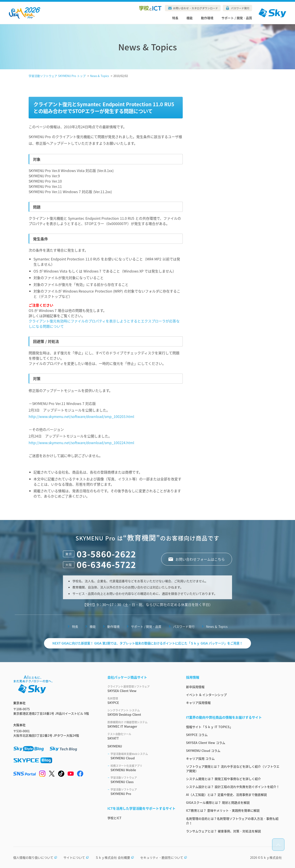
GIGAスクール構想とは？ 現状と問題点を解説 (218, 802)
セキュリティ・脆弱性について (164, 857)
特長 (175, 18)
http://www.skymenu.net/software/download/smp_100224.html (81, 443)
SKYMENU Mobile (143, 768)
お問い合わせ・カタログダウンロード (195, 8)
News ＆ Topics (217, 626)
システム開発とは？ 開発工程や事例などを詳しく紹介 (223, 779)
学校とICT (114, 818)
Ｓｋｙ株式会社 (271, 857)
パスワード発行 (240, 8)
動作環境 (207, 18)
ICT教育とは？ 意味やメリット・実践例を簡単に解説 (223, 810)
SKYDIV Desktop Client (141, 712)
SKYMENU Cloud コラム (203, 751)
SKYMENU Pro (143, 792)
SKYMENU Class (143, 780)
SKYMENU (115, 746)
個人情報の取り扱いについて (35, 857)
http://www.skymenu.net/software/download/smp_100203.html (81, 416)
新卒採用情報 (195, 687)
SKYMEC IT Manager (141, 724)
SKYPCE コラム (197, 735)
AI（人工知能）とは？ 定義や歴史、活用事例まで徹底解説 (226, 795)
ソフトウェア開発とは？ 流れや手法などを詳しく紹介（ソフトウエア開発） (233, 769)
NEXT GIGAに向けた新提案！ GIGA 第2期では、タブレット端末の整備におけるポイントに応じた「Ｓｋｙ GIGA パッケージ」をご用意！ (148, 643)
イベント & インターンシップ (206, 695)
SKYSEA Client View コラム (206, 743)
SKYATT (141, 736)
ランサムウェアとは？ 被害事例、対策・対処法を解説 (223, 831)
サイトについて (76, 857)
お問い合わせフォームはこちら (200, 559)
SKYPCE (141, 701)
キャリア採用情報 (198, 703)
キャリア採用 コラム (200, 758)
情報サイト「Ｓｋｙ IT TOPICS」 (209, 727)
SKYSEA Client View (141, 689)
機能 (190, 18)
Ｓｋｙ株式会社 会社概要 (115, 857)
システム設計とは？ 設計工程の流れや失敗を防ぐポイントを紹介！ (233, 787)
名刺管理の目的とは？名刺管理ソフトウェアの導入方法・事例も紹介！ (232, 821)
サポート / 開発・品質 (237, 18)
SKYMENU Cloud (143, 756)
